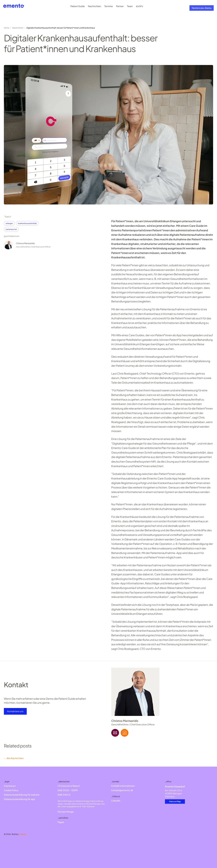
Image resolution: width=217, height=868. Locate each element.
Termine (109, 7)
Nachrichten (95, 6)
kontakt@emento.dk (122, 790)
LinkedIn (116, 801)
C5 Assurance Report (69, 786)
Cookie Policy (11, 790)
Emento (22, 834)
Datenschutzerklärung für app (20, 799)
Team (130, 8)
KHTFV (140, 11)
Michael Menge (66, 812)
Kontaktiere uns (15, 711)
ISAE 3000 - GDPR (68, 790)
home (7, 28)
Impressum (10, 786)
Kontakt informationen (123, 786)
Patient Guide (78, 6)
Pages (61, 822)
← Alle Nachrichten (14, 758)
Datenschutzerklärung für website (22, 795)
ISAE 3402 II (64, 795)
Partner (120, 7)
